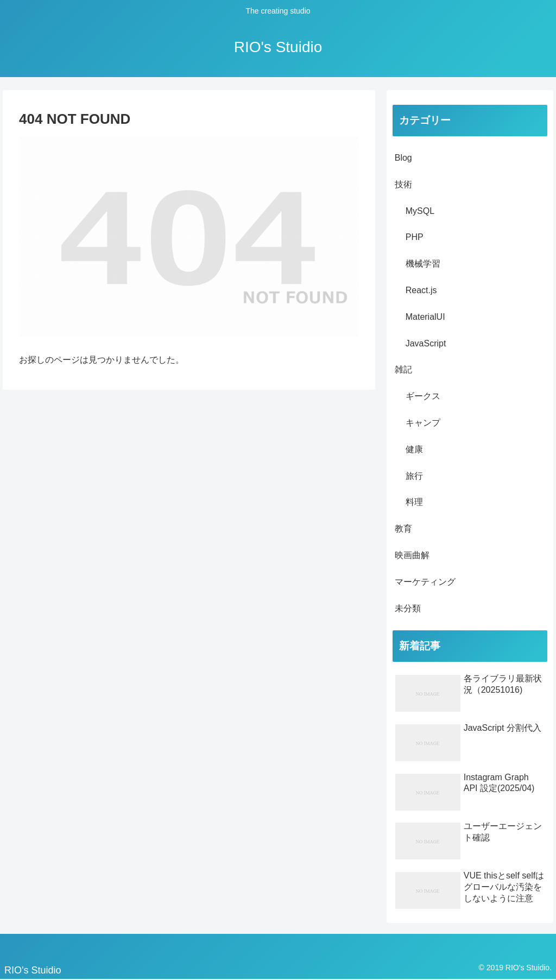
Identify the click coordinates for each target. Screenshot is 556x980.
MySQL (420, 211)
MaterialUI (425, 317)
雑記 (403, 369)
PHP (415, 237)
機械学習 (423, 264)
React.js (421, 290)
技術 (403, 184)
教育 (403, 529)
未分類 (408, 608)
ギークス (423, 396)
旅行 (414, 476)
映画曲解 (412, 555)
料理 (414, 502)
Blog (403, 158)
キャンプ (423, 423)
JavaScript (426, 343)
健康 (414, 449)
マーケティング (425, 582)
